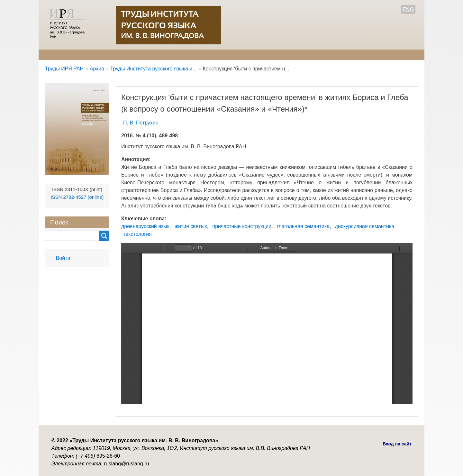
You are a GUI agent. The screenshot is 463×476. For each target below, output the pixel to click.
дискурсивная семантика (365, 226)
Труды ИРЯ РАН (64, 69)
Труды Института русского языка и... (154, 69)
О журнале (58, 55)
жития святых (191, 226)
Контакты (248, 55)
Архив (216, 55)
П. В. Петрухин (141, 123)
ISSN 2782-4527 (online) (77, 197)
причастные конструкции (242, 226)
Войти (63, 258)
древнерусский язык (145, 226)
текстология (137, 234)
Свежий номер (179, 55)
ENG (408, 9)
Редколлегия (99, 55)
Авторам (137, 55)
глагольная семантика (303, 226)
